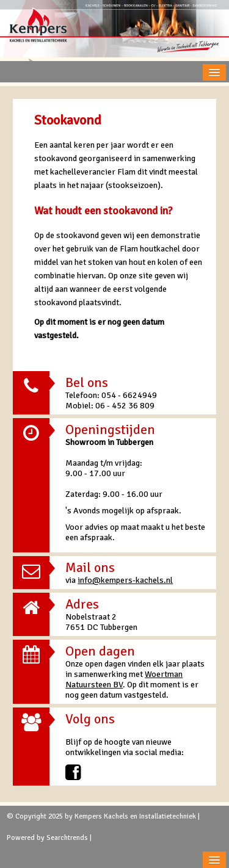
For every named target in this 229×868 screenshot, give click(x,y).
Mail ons (90, 567)
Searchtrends (67, 838)
